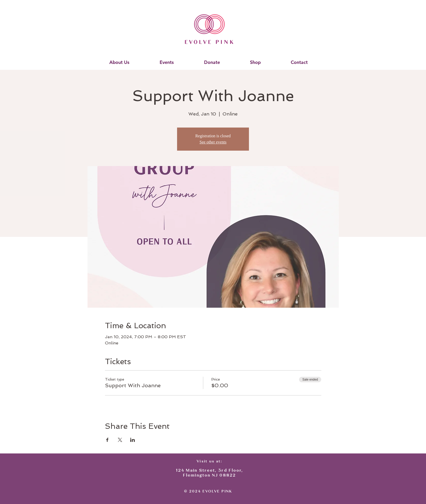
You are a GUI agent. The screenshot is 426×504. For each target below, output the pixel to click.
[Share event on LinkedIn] (133, 440)
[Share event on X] (120, 440)
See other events (213, 142)
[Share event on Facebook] (107, 440)
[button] (119, 62)
